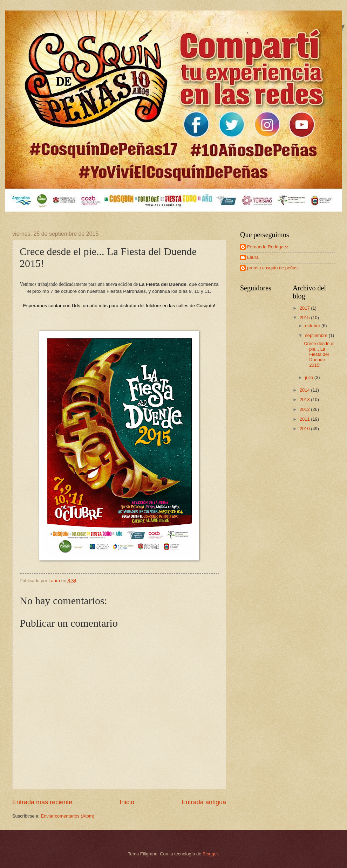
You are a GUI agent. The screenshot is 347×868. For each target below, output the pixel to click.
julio (309, 377)
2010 (305, 429)
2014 (305, 390)
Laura (253, 257)
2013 (305, 399)
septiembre (317, 335)
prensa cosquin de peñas (272, 268)
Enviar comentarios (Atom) (68, 816)
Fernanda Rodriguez (268, 247)
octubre (313, 326)
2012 (305, 409)
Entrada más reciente (42, 802)
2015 (305, 318)
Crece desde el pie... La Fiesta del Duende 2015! (319, 354)
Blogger (210, 854)
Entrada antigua (204, 802)
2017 (305, 308)
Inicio (127, 802)
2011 (305, 419)
